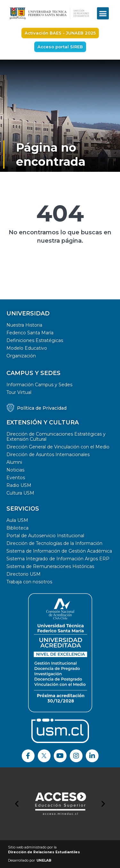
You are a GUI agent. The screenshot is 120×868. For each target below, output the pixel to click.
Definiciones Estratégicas (35, 340)
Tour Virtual (19, 392)
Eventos (16, 478)
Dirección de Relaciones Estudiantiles (44, 852)
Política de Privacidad (42, 408)
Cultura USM (20, 493)
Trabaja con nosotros (29, 582)
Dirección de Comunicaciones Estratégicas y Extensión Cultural (56, 437)
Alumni (14, 462)
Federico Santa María (30, 333)
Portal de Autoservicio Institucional (45, 536)
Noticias (15, 470)
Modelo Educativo (27, 348)
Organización (21, 356)
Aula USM (17, 520)
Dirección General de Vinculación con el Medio (58, 447)
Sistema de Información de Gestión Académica (59, 551)
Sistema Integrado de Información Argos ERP (58, 559)
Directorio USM (24, 574)
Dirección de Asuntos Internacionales (48, 455)
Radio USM (19, 485)
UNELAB (44, 860)
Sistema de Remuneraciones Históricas (50, 566)
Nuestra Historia (24, 325)
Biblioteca (17, 528)
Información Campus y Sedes (39, 385)
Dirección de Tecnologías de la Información (54, 543)
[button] (103, 9)
